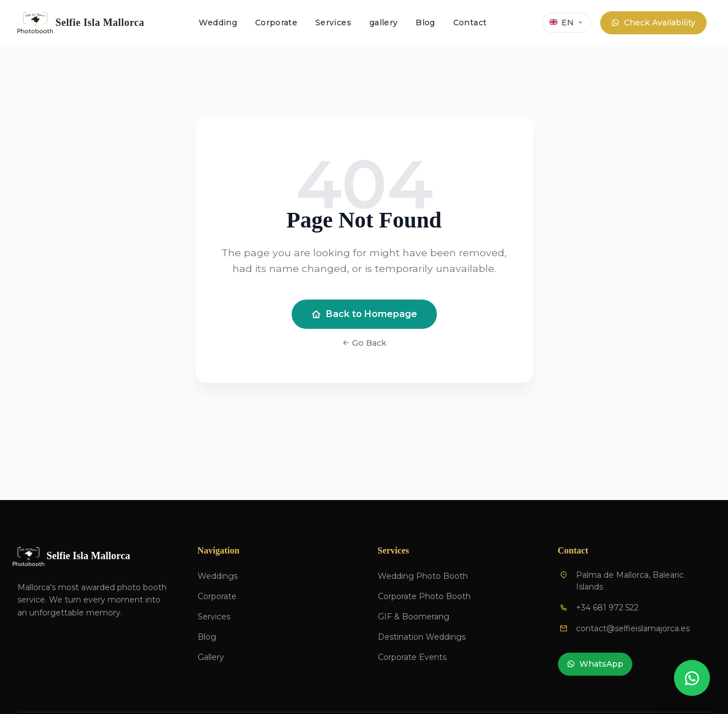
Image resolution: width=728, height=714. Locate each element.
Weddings (218, 576)
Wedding (218, 23)
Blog (425, 23)
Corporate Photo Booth (424, 596)
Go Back (364, 343)
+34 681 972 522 (607, 608)
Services (333, 23)
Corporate (276, 23)
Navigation (219, 550)
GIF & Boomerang (414, 617)
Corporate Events (412, 657)
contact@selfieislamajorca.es (633, 628)
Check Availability (653, 23)
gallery (383, 23)
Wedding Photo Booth (423, 576)
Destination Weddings (422, 637)
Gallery (211, 657)
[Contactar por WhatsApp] (692, 678)
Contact (470, 23)
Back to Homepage (364, 314)
